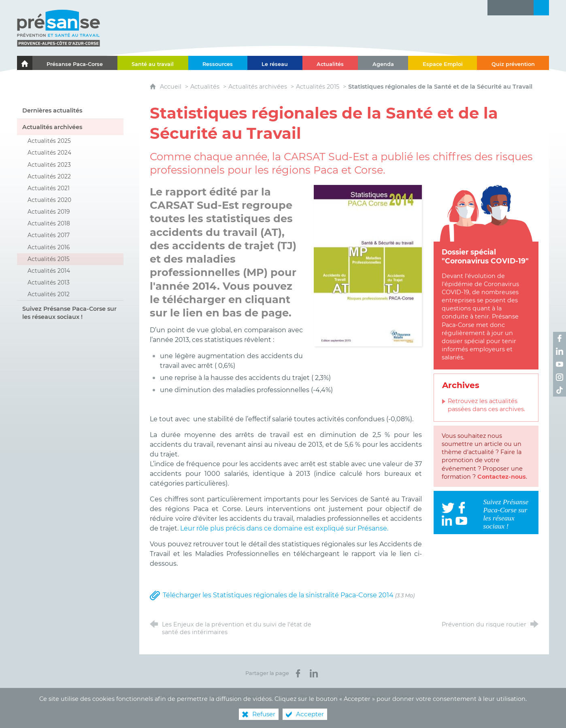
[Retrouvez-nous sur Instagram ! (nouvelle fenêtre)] (560, 377)
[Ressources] (218, 63)
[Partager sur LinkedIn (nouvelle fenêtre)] (314, 673)
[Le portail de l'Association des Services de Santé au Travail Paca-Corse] (25, 63)
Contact (284, 697)
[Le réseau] (275, 63)
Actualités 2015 (318, 87)
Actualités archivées (258, 87)
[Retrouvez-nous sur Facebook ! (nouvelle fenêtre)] (560, 338)
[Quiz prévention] (513, 63)
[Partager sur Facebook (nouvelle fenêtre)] (298, 673)
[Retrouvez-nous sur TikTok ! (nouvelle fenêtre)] (560, 390)
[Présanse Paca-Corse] (75, 63)
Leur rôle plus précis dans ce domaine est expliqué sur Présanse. (284, 528)
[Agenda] (383, 63)
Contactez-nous (502, 477)
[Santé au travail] (153, 63)
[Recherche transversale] (541, 8)
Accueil (171, 87)
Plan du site (317, 697)
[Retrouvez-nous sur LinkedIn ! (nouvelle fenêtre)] (560, 351)
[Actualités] (330, 63)
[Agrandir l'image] (368, 265)
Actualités (205, 87)
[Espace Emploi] (443, 63)
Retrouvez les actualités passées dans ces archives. (486, 405)
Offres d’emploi (246, 697)
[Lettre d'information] (495, 8)
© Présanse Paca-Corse (188, 697)
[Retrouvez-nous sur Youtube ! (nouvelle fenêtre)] (560, 364)
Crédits (400, 697)
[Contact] (526, 8)
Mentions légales (362, 697)
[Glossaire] (511, 8)
